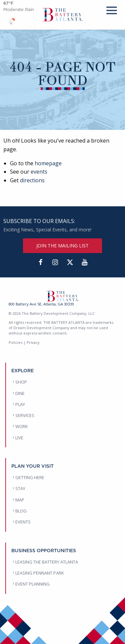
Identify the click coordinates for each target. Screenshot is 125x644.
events (39, 172)
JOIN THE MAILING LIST (62, 246)
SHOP (21, 382)
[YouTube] (85, 262)
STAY (20, 488)
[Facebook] (41, 262)
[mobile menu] (112, 9)
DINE (20, 393)
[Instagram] (55, 262)
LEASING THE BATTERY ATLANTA (47, 562)
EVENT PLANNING (32, 584)
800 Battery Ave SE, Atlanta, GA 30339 (41, 304)
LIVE (19, 438)
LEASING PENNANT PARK (40, 573)
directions (32, 180)
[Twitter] (70, 262)
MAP (20, 500)
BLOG (21, 511)
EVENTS (23, 522)
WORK (22, 426)
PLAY (20, 404)
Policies (15, 342)
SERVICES (25, 415)
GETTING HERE (30, 477)
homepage (48, 163)
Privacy (33, 342)
